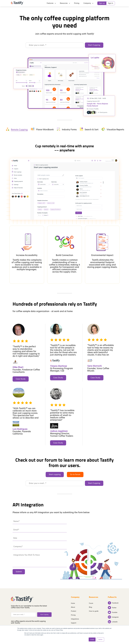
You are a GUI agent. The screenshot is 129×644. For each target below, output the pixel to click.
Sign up (102, 3)
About (73, 607)
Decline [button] (100, 639)
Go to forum (75, 474)
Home (73, 603)
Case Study (21, 379)
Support (74, 623)
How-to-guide (94, 611)
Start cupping (55, 474)
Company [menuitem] (88, 3)
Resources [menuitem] (65, 3)
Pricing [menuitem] (77, 3)
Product (74, 611)
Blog (90, 607)
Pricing (73, 615)
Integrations (75, 619)
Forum (91, 603)
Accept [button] (92, 639)
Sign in (111, 3)
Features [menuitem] (51, 3)
